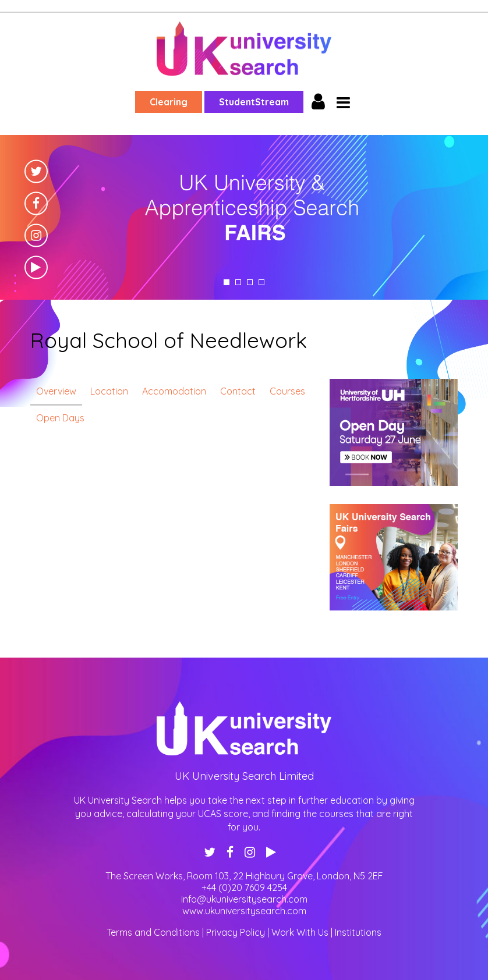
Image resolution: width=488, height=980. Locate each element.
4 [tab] (261, 282)
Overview (56, 391)
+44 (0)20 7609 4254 (244, 887)
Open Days (60, 418)
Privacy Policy (236, 932)
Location (109, 391)
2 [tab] (238, 282)
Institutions (358, 932)
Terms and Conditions (153, 932)
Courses (287, 391)
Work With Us (300, 932)
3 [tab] (250, 282)
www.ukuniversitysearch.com (244, 911)
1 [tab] (227, 282)
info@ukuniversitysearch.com (244, 899)
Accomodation (174, 391)
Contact (238, 391)
